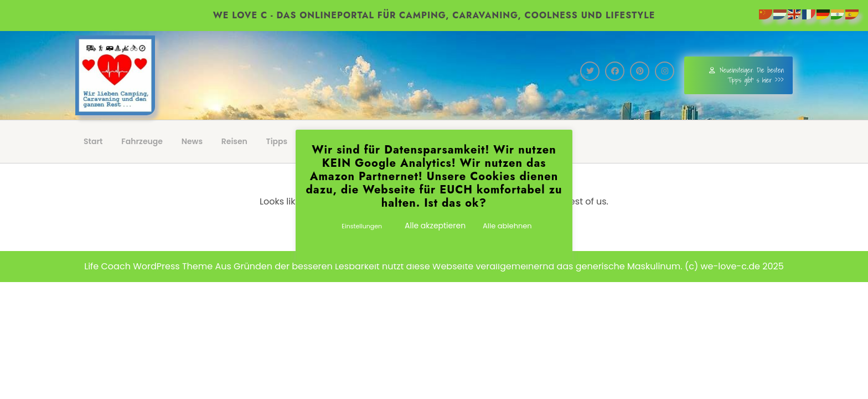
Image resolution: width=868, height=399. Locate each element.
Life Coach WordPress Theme (148, 266)
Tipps (277, 141)
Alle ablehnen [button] (507, 226)
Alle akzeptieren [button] (435, 226)
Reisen (234, 141)
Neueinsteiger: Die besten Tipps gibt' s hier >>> (746, 75)
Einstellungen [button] (362, 226)
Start (93, 141)
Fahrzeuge (142, 141)
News (192, 141)
